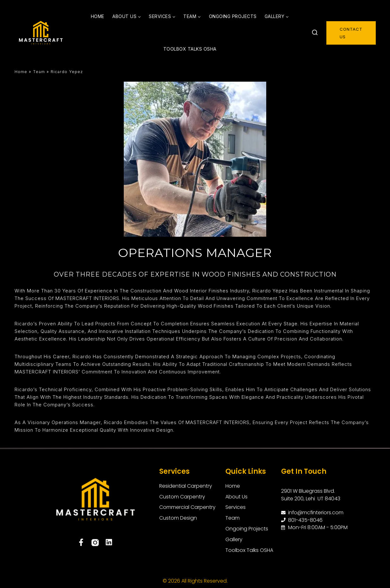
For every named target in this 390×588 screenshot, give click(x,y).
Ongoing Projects (233, 16)
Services (174, 471)
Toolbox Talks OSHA (190, 49)
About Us (241, 497)
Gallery (238, 540)
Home (98, 16)
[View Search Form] (315, 33)
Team (39, 72)
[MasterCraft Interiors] (41, 33)
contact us (351, 33)
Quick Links (246, 471)
